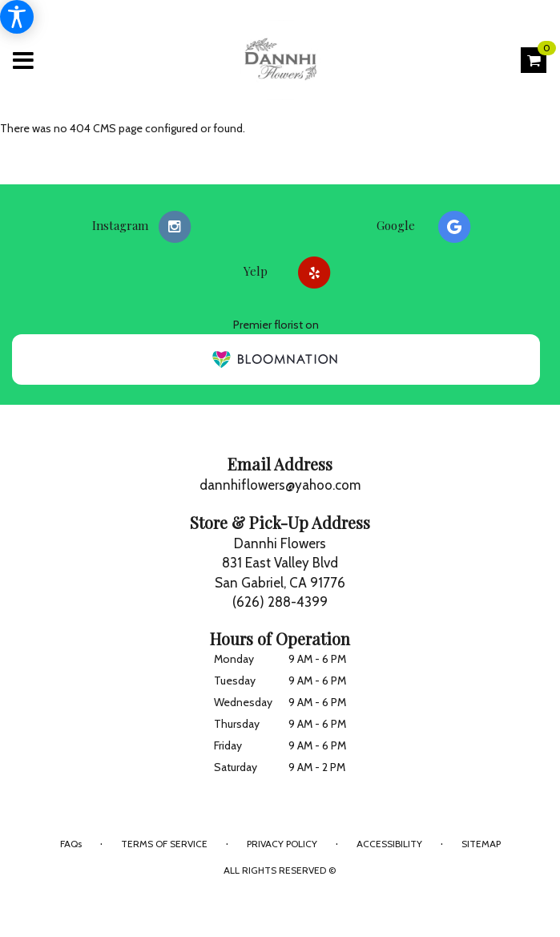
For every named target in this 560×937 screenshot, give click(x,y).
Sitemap (481, 844)
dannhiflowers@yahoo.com (280, 485)
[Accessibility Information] (17, 17)
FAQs (71, 844)
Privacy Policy (282, 844)
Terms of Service (164, 844)
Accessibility (389, 844)
